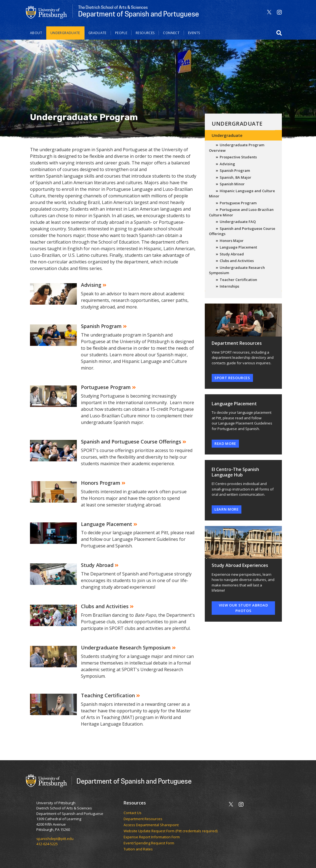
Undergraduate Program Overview (237, 148)
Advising (227, 164)
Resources (145, 33)
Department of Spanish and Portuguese (134, 781)
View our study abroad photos (243, 608)
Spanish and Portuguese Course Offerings (242, 231)
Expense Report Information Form (152, 837)
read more (225, 443)
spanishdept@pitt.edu (55, 839)
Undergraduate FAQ (238, 222)
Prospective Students (238, 157)
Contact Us (133, 813)
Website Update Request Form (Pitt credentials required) (171, 831)
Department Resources (143, 819)
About (36, 33)
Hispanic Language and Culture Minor (242, 194)
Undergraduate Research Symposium (237, 270)
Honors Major (232, 241)
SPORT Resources (232, 378)
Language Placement (238, 247)
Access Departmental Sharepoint (151, 825)
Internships (229, 286)
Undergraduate (65, 33)
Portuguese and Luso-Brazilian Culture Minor (241, 212)
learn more (227, 509)
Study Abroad (232, 254)
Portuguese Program (238, 203)
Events (194, 33)
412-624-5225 (47, 844)
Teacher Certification (238, 280)
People (121, 33)
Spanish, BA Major (235, 177)
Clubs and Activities (237, 261)
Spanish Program (235, 170)
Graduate (97, 33)
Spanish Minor (232, 184)
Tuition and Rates (138, 849)
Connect (171, 33)
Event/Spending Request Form (149, 843)
